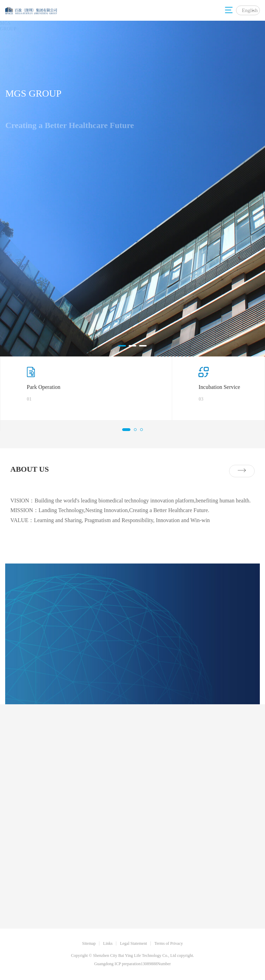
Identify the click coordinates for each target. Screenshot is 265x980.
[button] (122, 346)
